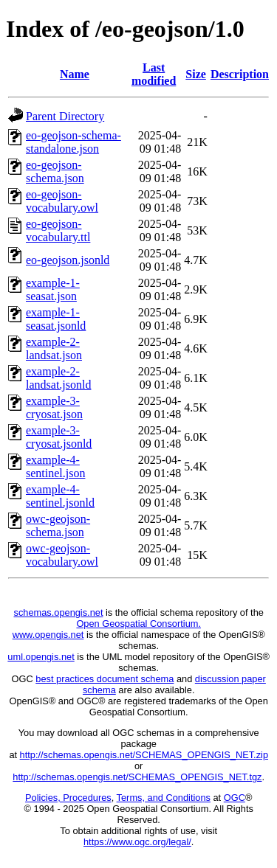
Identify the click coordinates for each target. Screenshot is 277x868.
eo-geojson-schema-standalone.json (73, 142)
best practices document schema (105, 679)
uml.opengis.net (41, 657)
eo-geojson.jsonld (68, 260)
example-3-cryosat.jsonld (59, 437)
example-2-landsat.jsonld (58, 378)
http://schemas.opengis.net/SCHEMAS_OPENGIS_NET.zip (144, 755)
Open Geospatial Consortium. (138, 624)
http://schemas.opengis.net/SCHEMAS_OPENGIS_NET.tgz (137, 777)
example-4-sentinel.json (55, 466)
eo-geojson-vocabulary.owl (62, 201)
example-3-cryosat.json (54, 407)
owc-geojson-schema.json (58, 525)
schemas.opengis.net (59, 612)
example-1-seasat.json (53, 289)
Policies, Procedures (68, 798)
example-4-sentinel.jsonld (60, 496)
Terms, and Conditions (164, 798)
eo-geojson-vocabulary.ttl (58, 230)
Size (196, 74)
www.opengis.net (48, 635)
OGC (235, 798)
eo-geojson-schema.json (55, 171)
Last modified (154, 74)
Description (240, 74)
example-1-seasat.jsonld (56, 319)
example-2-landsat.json (54, 348)
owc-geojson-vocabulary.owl (62, 555)
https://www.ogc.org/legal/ (137, 842)
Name (75, 74)
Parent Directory (65, 116)
